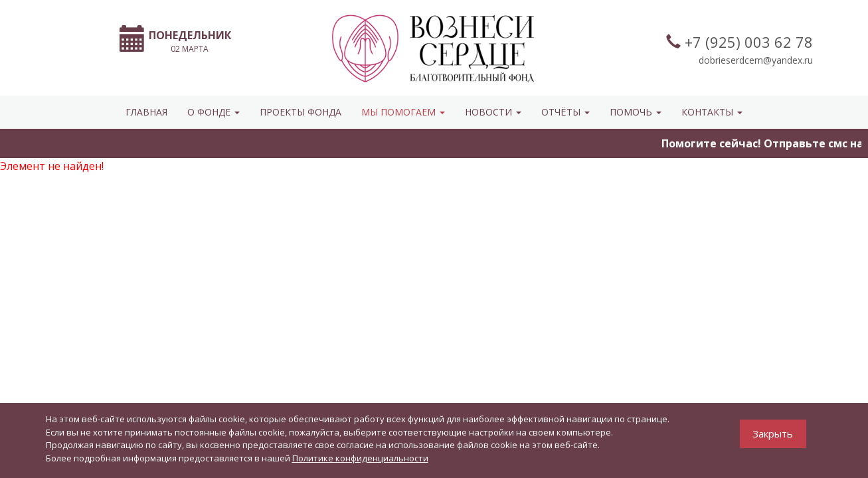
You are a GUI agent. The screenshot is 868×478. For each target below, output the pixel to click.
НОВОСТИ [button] (493, 112)
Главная (146, 112)
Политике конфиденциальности (360, 458)
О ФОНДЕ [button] (214, 112)
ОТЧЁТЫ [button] (565, 112)
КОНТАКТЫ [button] (712, 112)
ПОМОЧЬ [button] (636, 112)
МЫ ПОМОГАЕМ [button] (403, 112)
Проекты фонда (301, 112)
